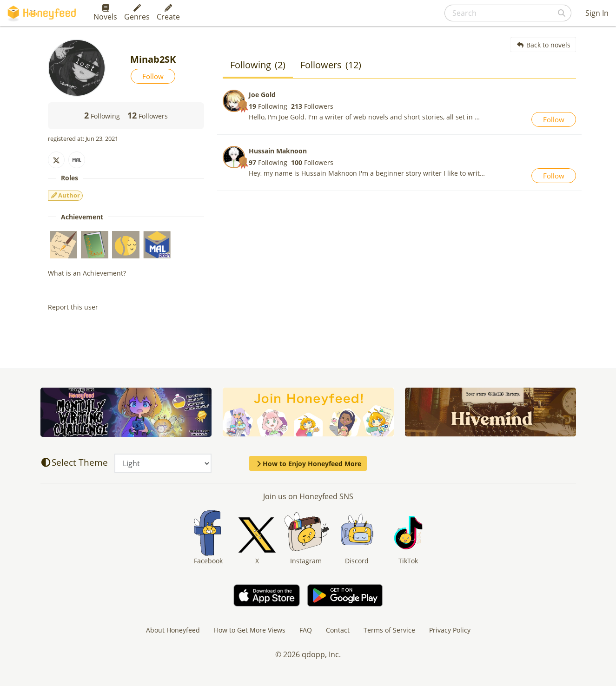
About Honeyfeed (173, 630)
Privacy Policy (450, 630)
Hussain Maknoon (278, 151)
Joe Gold (262, 95)
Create (168, 13)
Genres (137, 13)
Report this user (73, 307)
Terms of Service (389, 630)
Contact (338, 630)
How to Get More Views (250, 630)
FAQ (306, 630)
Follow (153, 76)
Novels (105, 13)
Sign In (597, 13)
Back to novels (543, 45)
